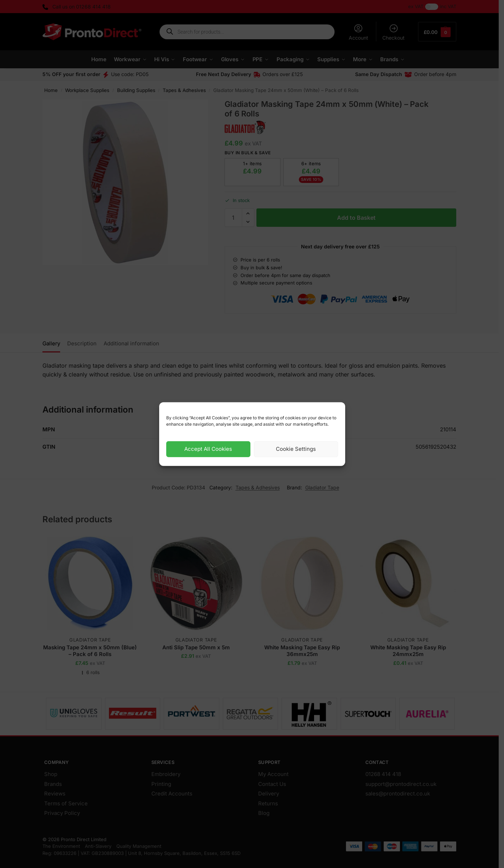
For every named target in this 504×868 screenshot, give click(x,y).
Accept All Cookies (208, 449)
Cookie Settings (296, 449)
